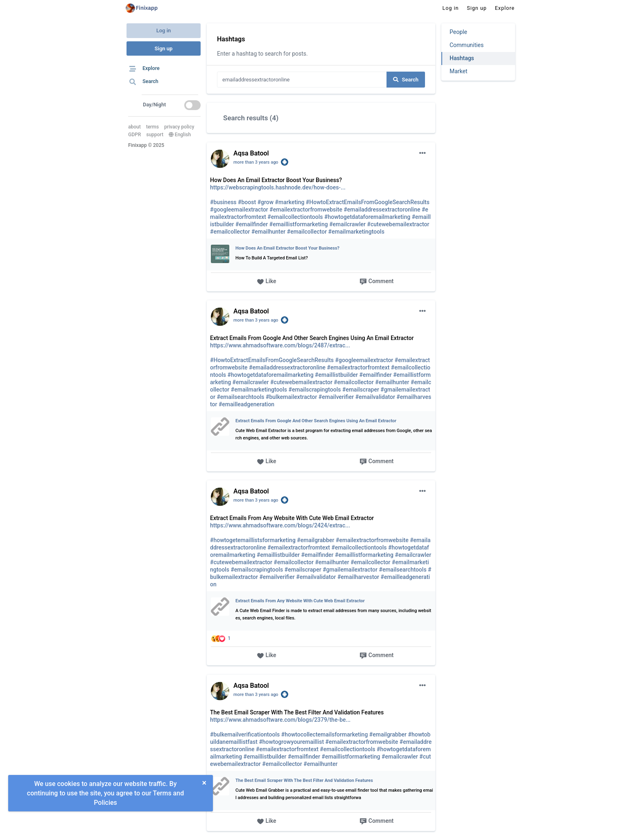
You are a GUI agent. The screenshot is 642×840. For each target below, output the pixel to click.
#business (223, 202)
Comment (376, 282)
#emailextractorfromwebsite (306, 209)
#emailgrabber (315, 540)
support (155, 135)
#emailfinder (252, 224)
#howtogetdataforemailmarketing (367, 217)
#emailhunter (268, 232)
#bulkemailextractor (291, 397)
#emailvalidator (375, 397)
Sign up (164, 48)
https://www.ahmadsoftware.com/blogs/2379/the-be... (280, 720)
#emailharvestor (358, 577)
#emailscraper (361, 390)
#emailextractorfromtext (358, 367)
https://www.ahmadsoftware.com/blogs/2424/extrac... (280, 525)
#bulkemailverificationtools (245, 734)
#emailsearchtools (240, 397)
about (135, 127)
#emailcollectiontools (295, 217)
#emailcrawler (347, 224)
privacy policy (179, 127)
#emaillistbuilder (336, 375)
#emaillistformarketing (299, 224)
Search (406, 80)
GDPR (135, 135)
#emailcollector (230, 232)
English (180, 135)
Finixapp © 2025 (146, 145)
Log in (164, 30)
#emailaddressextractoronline (382, 209)
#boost (247, 202)
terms (153, 127)
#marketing (290, 202)
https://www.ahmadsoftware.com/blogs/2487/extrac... (280, 345)
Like (267, 282)
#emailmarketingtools (356, 232)
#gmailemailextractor (350, 570)
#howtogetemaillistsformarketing (253, 540)
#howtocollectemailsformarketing (325, 734)
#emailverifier (336, 397)
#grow (266, 202)
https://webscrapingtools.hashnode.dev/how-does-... (278, 187)
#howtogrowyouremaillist (291, 742)
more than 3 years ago (256, 162)
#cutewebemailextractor (398, 224)
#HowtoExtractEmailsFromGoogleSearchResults (368, 202)
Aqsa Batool (251, 153)
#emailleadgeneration (246, 404)
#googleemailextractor (239, 209)
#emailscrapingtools (315, 390)
